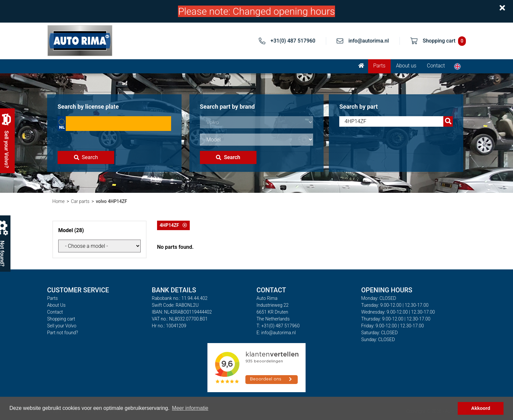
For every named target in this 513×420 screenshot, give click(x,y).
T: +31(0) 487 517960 (278, 326)
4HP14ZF (173, 225)
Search (86, 157)
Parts (379, 66)
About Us (56, 305)
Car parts (80, 201)
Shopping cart (61, 319)
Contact (436, 66)
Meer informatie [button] (190, 408)
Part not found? (62, 333)
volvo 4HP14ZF (112, 201)
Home (58, 201)
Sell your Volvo (62, 326)
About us (406, 66)
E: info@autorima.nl (276, 333)
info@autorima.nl (369, 41)
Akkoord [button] (481, 408)
